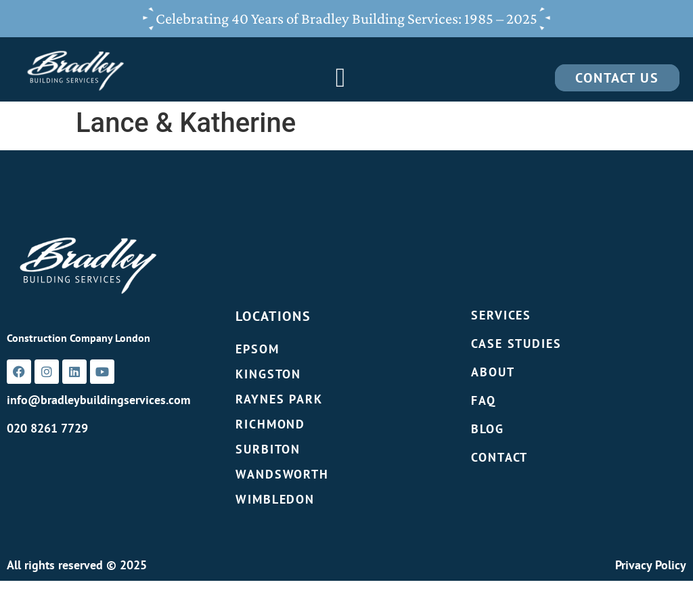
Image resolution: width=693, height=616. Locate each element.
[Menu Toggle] (341, 78)
